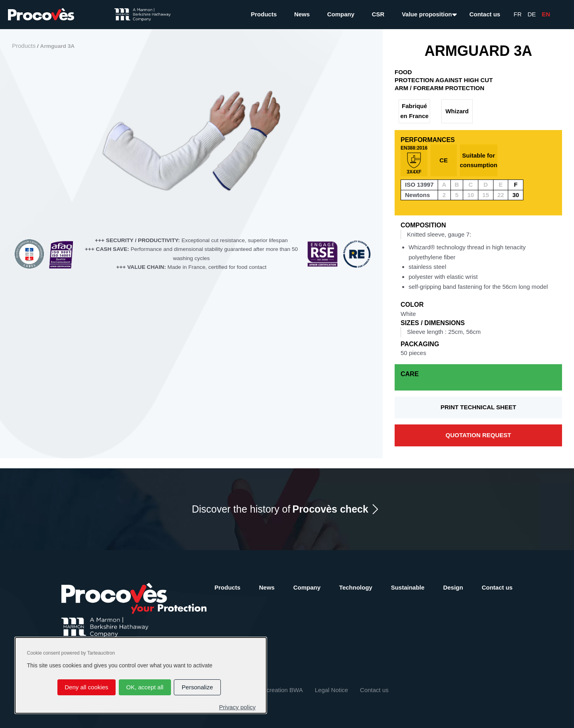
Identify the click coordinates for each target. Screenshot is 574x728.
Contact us (485, 14)
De (532, 14)
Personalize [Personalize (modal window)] (197, 687)
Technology (356, 587)
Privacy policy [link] (238, 707)
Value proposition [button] (427, 14)
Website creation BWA (273, 690)
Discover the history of (280, 509)
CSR (378, 14)
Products (264, 14)
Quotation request (478, 435)
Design (453, 587)
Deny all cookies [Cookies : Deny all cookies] (86, 687)
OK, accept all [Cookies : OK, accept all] (144, 687)
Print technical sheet (478, 407)
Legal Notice (331, 690)
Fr (518, 14)
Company (341, 14)
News (302, 14)
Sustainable (408, 587)
